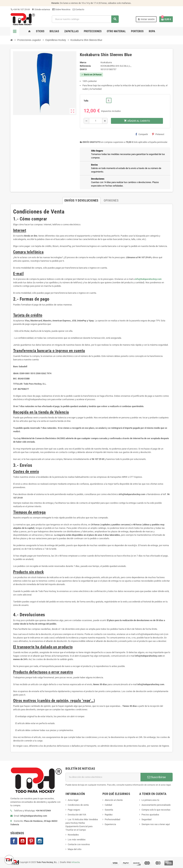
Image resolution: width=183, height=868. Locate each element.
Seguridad (146, 819)
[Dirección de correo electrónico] (103, 777)
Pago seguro (74, 810)
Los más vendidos (77, 840)
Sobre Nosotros (61, 9)
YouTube (22, 841)
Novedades (73, 835)
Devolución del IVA (77, 815)
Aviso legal (73, 800)
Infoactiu (76, 862)
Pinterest (158, 134)
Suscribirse (157, 777)
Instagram (40, 841)
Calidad (108, 805)
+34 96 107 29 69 (20, 9)
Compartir (142, 134)
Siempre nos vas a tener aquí (156, 824)
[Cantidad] (96, 121)
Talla (86, 101)
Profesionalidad (112, 819)
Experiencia (110, 824)
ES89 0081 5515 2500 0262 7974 (35, 373)
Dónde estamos (41, 9)
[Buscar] (85, 19)
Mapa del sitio (75, 849)
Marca (83, 62)
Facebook (14, 841)
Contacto (78, 9)
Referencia (85, 66)
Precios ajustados (150, 815)
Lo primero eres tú (150, 800)
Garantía (109, 810)
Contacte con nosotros (79, 844)
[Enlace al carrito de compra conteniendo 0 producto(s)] (166, 19)
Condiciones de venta (78, 805)
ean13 (83, 69)
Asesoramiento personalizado (156, 805)
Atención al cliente (114, 800)
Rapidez (109, 815)
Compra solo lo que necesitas (156, 810)
